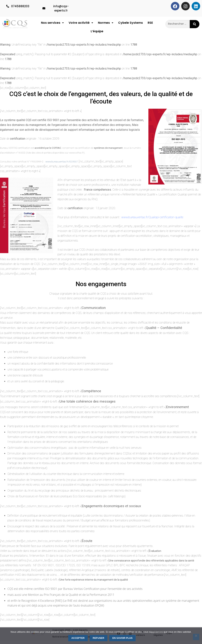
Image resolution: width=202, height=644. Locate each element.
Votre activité (81, 24)
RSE (150, 24)
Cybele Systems (130, 24)
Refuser (98, 638)
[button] (52, 24)
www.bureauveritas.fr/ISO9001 (62, 165)
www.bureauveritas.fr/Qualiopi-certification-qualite (152, 221)
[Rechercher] (195, 24)
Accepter (78, 638)
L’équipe (97, 34)
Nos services (52, 24)
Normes (106, 24)
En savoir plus (123, 638)
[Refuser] (196, 637)
